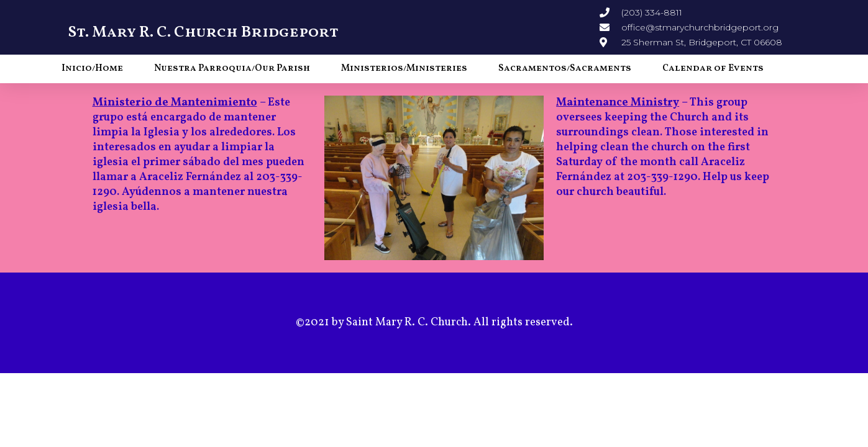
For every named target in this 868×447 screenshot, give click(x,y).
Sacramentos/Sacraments (565, 69)
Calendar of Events (713, 69)
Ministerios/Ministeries (404, 69)
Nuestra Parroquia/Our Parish (232, 69)
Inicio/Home (92, 69)
